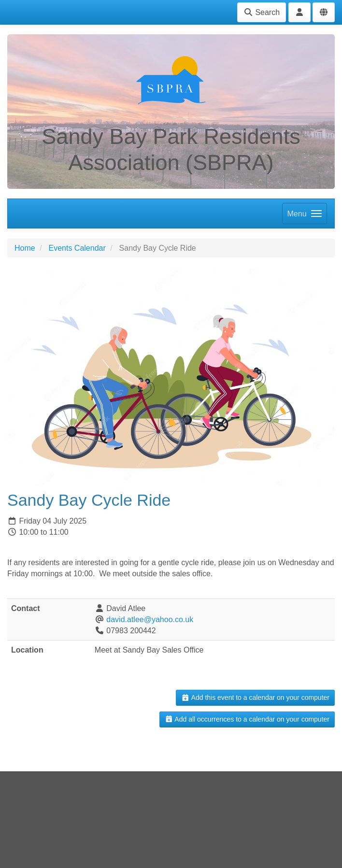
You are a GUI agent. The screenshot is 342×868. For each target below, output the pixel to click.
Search (262, 12)
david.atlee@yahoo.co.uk (150, 619)
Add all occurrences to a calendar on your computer (247, 719)
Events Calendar (77, 248)
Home (25, 248)
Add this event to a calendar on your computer (255, 697)
